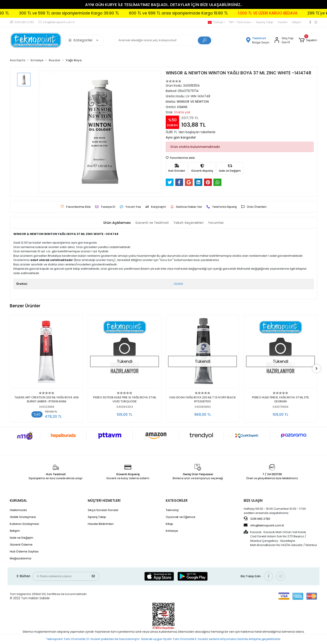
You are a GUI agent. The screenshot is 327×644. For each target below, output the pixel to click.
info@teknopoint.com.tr (264, 525)
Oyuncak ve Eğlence (181, 517)
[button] (308, 40)
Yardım (283, 22)
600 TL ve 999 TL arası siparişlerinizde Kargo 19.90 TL (195, 13)
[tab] (116, 223)
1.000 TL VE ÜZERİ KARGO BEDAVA (284, 13)
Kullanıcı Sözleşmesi (24, 524)
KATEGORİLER (177, 500)
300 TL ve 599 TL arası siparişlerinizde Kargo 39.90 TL (85, 13)
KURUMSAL (18, 500)
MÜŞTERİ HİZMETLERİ (104, 500)
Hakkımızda (18, 510)
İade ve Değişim (21, 538)
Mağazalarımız (21, 558)
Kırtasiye (172, 531)
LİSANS (178, 284)
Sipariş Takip (265, 22)
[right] (317, 369)
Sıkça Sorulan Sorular (103, 510)
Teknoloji (172, 510)
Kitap (169, 524)
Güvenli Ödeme (21, 545)
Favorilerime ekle (180, 158)
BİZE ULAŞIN (253, 500)
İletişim (297, 22)
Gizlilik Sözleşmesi (23, 517)
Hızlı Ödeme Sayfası (24, 551)
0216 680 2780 (257, 519)
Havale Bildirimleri (101, 524)
